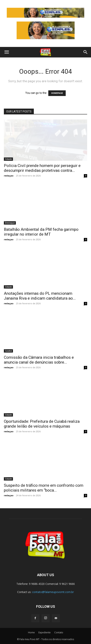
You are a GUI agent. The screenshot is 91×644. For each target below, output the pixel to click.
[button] (7, 52)
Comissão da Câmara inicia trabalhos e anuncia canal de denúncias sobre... (39, 360)
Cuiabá (8, 351)
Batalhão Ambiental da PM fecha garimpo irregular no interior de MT (41, 232)
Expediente (45, 632)
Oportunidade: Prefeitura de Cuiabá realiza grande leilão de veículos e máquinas (42, 424)
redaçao (9, 176)
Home (31, 632)
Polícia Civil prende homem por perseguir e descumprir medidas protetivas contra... (42, 168)
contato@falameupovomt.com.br (53, 592)
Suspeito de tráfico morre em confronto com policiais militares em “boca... (44, 488)
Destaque (10, 223)
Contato (59, 632)
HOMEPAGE (57, 93)
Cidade (8, 159)
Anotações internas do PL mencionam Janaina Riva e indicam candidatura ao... (40, 296)
